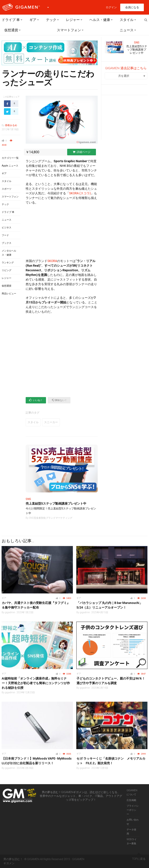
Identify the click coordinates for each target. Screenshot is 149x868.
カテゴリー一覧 (10, 158)
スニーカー (51, 422)
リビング (7, 270)
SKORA (52, 261)
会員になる (132, 7)
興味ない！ (60, 400)
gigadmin (10, 612)
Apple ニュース (10, 166)
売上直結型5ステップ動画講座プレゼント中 (56, 503)
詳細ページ (82, 152)
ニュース (127, 30)
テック (51, 20)
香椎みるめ (11, 125)
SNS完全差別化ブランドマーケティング (51, 518)
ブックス (7, 243)
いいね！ (36, 400)
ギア (33, 20)
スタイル (127, 20)
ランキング (8, 263)
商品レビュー (9, 293)
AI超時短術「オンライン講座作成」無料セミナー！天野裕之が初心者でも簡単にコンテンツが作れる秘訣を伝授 (36, 683)
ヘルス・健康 (100, 20)
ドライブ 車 (11, 20)
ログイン (111, 7)
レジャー (73, 20)
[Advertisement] (62, 233)
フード (5, 235)
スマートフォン (69, 30)
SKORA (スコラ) (80, 193)
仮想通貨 (11, 30)
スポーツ (7, 189)
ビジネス (7, 227)
